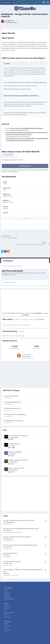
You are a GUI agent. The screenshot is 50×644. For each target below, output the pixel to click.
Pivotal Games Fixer (14, 444)
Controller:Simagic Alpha (11, 396)
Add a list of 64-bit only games (12, 561)
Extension (6, 608)
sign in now (41, 273)
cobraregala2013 (10, 522)
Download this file (25, 166)
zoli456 (12, 446)
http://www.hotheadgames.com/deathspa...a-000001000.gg (21, 95)
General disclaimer (9, 599)
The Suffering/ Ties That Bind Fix (18, 436)
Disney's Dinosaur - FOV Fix (16, 468)
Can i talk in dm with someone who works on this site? (19, 520)
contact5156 (9, 530)
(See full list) (40, 319)
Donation (39, 313)
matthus (8, 555)
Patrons (6, 628)
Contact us (7, 592)
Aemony (11, 21)
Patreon (26, 315)
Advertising (7, 595)
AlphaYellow (14, 462)
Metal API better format (10, 553)
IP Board (6, 624)
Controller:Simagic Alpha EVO (12, 402)
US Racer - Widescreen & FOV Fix (18, 460)
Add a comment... (10, 282)
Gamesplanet (7, 617)
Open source (7, 626)
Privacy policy (7, 597)
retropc (7, 573)
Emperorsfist (9, 539)
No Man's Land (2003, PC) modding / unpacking (17, 537)
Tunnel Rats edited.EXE (15, 452)
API (5, 610)
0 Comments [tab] (8, 261)
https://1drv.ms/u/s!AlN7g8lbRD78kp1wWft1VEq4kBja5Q (27, 128)
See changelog (8, 154)
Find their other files (11, 22)
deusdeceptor (26, 356)
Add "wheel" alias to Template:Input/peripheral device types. (21, 529)
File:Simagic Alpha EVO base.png (13, 421)
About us (6, 590)
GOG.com (6, 615)
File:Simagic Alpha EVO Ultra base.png (15, 414)
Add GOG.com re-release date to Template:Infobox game (20, 545)
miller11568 (8, 547)
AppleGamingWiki (9, 613)
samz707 (13, 454)
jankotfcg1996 (14, 438)
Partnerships (7, 606)
